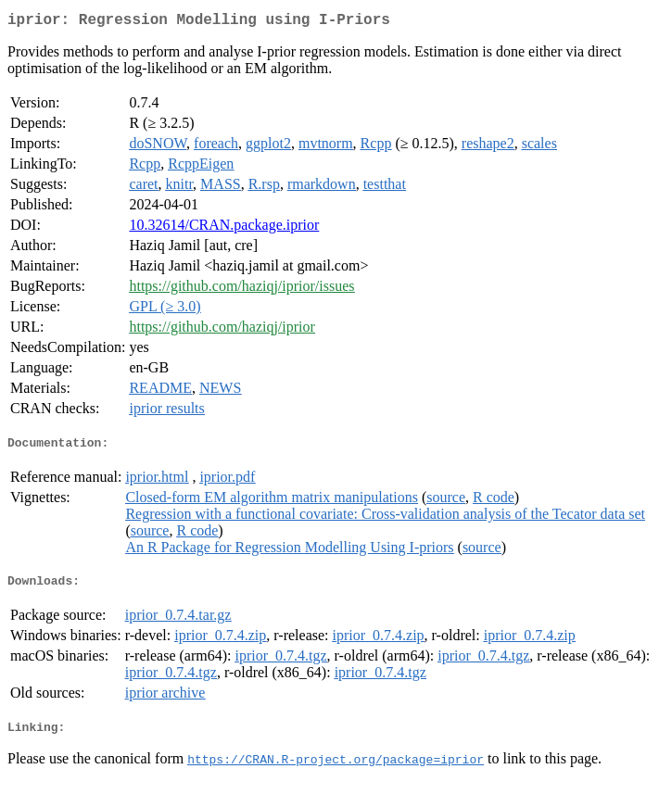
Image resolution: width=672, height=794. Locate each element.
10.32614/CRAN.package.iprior (224, 228)
